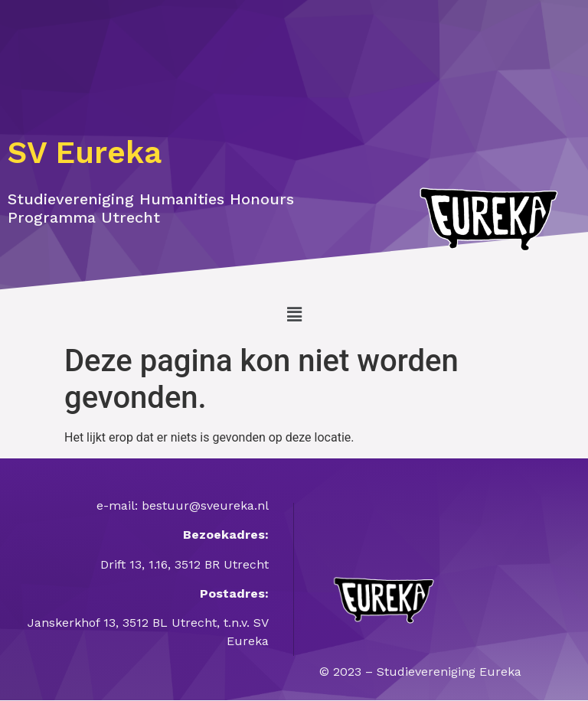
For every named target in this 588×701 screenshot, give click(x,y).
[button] (294, 315)
